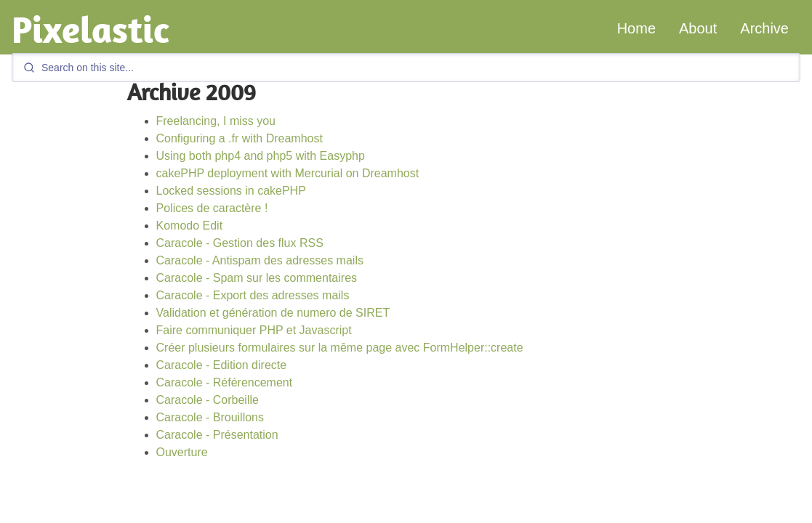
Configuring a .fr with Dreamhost (240, 138)
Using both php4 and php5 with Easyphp (261, 156)
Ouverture (182, 452)
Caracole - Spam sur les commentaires (257, 278)
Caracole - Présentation (217, 435)
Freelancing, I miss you (216, 121)
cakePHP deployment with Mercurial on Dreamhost (288, 173)
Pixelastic (91, 29)
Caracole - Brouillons (210, 417)
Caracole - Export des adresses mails (253, 295)
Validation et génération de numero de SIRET (273, 313)
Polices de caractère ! (212, 208)
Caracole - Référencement (225, 382)
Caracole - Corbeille (208, 400)
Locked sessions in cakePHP (231, 191)
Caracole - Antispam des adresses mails (260, 260)
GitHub (705, 516)
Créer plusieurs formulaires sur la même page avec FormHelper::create (340, 348)
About (698, 28)
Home (636, 28)
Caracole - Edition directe (222, 365)
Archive (764, 28)
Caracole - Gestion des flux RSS (240, 243)
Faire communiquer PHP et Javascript (254, 330)
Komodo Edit (190, 226)
